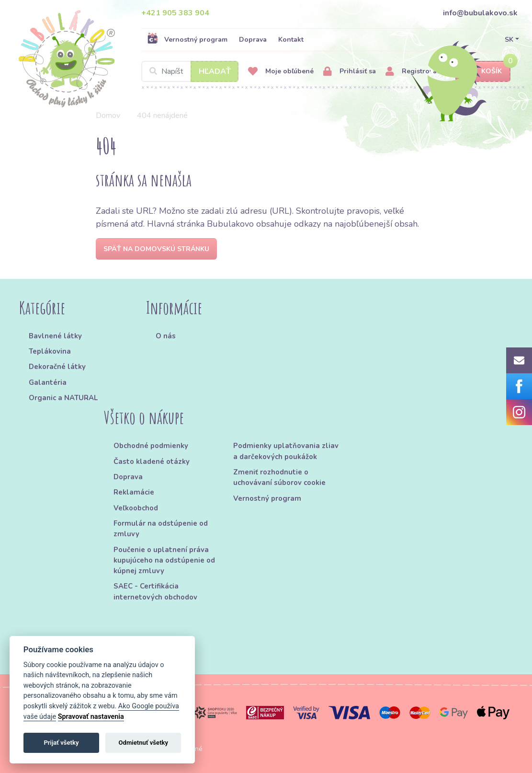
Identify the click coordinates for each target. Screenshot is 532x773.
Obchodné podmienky (151, 446)
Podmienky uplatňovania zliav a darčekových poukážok (286, 451)
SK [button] (509, 40)
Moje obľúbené (281, 72)
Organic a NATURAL (63, 398)
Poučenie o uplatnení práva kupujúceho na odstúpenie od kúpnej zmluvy (164, 560)
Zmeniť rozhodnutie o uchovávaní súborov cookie (279, 477)
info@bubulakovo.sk (480, 13)
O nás (166, 336)
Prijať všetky (61, 743)
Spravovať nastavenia (91, 717)
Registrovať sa (417, 72)
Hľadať (215, 71)
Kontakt (291, 40)
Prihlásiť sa (350, 72)
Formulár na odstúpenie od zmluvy (161, 529)
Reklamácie (134, 492)
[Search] (190, 71)
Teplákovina (50, 351)
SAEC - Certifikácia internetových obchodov (155, 591)
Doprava (253, 40)
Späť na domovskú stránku (156, 249)
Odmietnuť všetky (143, 743)
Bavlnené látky (55, 336)
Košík (483, 72)
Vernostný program (187, 39)
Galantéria (48, 382)
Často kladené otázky (152, 461)
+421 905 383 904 (175, 13)
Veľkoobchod (136, 508)
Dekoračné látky (57, 367)
